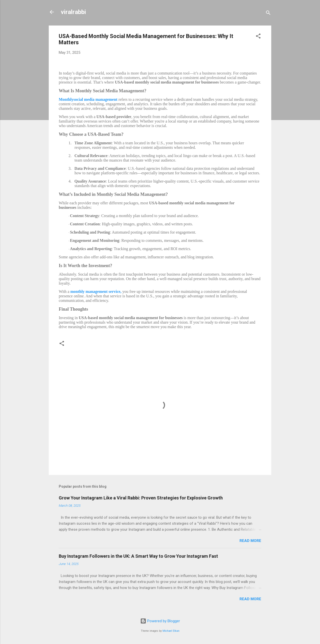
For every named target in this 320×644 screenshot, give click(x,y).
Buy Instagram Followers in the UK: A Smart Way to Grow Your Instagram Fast (138, 556)
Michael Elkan (171, 631)
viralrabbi (73, 12)
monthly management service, (96, 291)
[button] (258, 37)
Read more (250, 541)
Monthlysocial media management (88, 99)
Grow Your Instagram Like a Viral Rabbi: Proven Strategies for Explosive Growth (141, 498)
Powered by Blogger (160, 621)
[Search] (268, 14)
